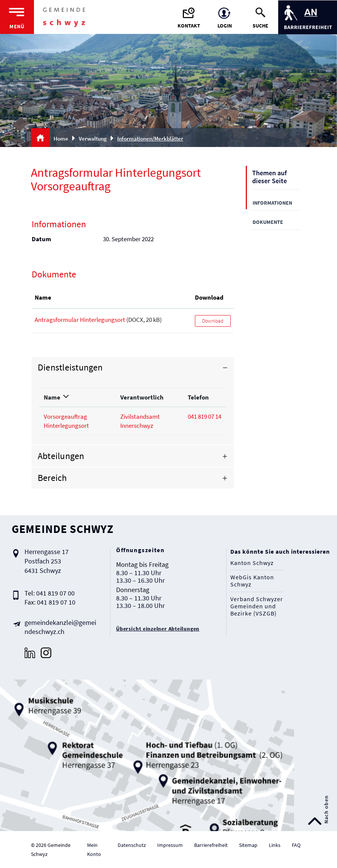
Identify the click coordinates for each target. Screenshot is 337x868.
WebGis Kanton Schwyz (252, 581)
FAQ (296, 845)
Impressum (170, 845)
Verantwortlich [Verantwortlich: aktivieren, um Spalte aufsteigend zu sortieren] (142, 397)
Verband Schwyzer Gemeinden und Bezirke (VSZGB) (257, 606)
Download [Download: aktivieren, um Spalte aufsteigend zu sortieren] (209, 297)
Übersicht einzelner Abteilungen (158, 629)
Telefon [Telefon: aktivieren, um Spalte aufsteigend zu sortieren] (198, 397)
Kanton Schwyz (252, 563)
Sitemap (248, 845)
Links (275, 845)
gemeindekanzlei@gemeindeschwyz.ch (60, 627)
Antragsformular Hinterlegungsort (80, 320)
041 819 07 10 (56, 602)
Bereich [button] (52, 478)
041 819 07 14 (204, 416)
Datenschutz (132, 845)
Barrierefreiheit (211, 845)
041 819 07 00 (55, 593)
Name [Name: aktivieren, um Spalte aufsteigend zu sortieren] (43, 297)
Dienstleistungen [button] (70, 367)
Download (213, 321)
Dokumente (268, 222)
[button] (95, 139)
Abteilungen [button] (61, 456)
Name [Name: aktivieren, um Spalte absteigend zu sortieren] (52, 397)
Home (61, 139)
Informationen (272, 203)
